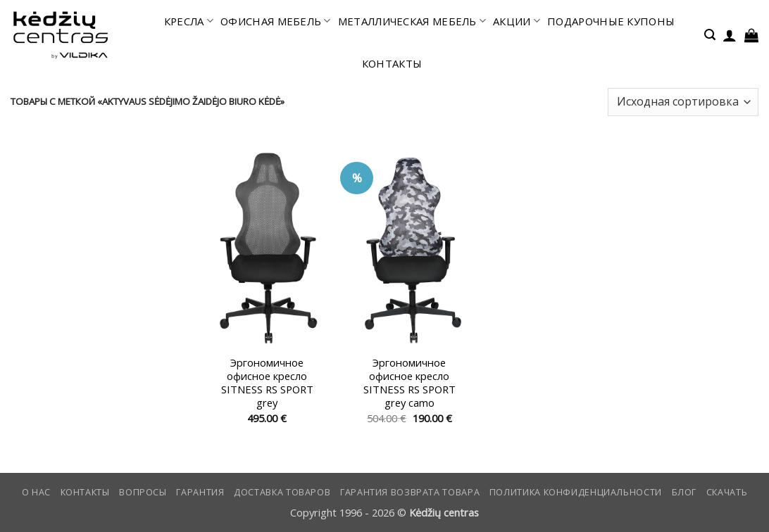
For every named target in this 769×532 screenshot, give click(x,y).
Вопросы (143, 492)
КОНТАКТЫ (392, 63)
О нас (36, 492)
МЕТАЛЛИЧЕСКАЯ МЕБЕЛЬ (412, 21)
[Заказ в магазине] (683, 102)
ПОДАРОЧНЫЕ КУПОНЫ (611, 21)
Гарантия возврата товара (410, 492)
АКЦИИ (517, 21)
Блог (684, 492)
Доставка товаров (282, 492)
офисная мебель (276, 21)
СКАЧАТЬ (727, 492)
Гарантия (200, 492)
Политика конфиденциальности (576, 492)
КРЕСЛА (189, 21)
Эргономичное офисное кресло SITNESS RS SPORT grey (267, 383)
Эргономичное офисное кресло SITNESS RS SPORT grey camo (409, 383)
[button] (710, 35)
